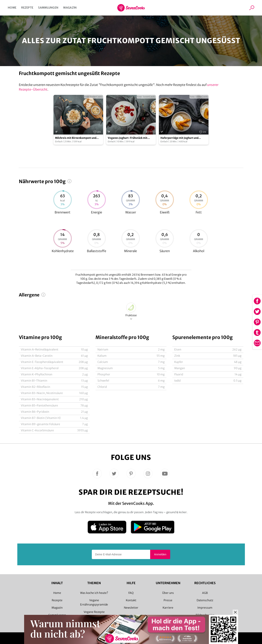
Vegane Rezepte (94, 612)
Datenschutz (205, 600)
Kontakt (131, 600)
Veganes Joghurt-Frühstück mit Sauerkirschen (128, 138)
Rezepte (27, 8)
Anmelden (160, 554)
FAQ (131, 593)
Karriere (168, 608)
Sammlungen (48, 8)
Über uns (168, 593)
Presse (168, 600)
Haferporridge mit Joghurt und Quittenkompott (179, 138)
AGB (205, 593)
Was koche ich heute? (94, 593)
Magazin (70, 8)
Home (12, 8)
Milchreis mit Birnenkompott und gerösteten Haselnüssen (76, 138)
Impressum (205, 608)
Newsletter (131, 608)
